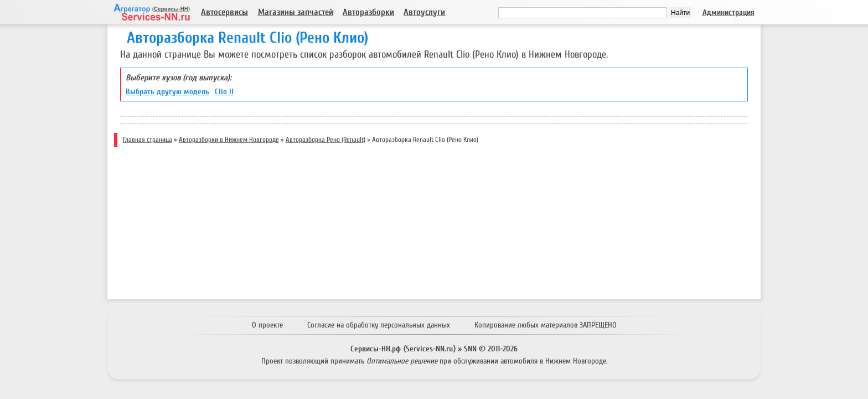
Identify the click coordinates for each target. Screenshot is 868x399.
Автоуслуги (424, 12)
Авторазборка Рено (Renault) (325, 140)
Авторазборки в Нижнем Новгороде (229, 140)
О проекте (267, 325)
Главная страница (148, 140)
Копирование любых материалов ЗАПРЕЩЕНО (546, 325)
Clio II (224, 92)
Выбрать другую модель (167, 92)
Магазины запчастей (296, 12)
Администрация (728, 12)
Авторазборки (368, 12)
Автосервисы (224, 12)
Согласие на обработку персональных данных (379, 325)
